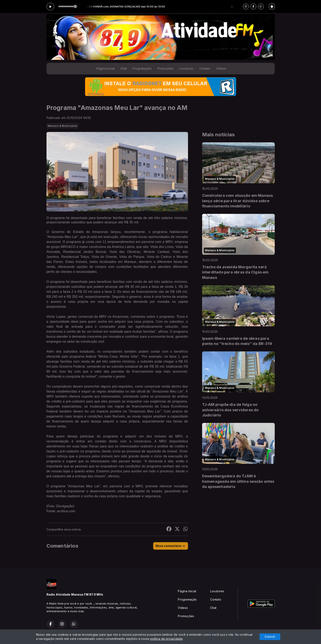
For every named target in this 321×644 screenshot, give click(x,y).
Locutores (187, 68)
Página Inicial (106, 68)
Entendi (270, 637)
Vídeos (221, 68)
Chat (124, 68)
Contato (205, 68)
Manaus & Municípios (63, 126)
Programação (142, 68)
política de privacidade (167, 639)
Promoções (166, 68)
